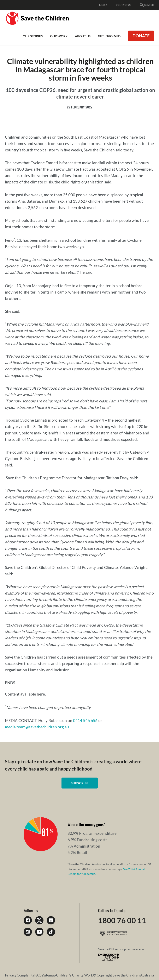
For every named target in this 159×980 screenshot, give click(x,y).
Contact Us (123, 5)
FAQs (39, 975)
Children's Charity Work (75, 975)
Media (103, 5)
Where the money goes (86, 824)
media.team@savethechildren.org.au (37, 727)
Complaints (25, 975)
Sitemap (49, 975)
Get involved (109, 36)
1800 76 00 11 (122, 920)
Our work (59, 36)
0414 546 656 (85, 720)
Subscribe (80, 783)
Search (147, 5)
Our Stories (33, 36)
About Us (83, 36)
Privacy (11, 975)
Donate (141, 36)
